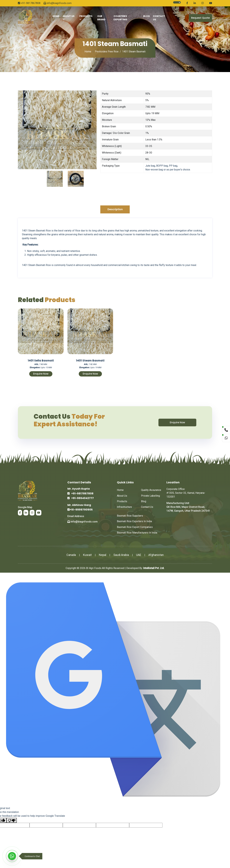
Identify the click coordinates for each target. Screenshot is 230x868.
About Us (69, 18)
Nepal (103, 555)
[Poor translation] (12, 820)
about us (122, 496)
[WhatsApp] (12, 856)
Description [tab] (115, 209)
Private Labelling (150, 496)
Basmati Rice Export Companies (135, 527)
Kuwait (87, 555)
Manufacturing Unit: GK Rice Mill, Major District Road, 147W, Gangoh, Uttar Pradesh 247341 (188, 507)
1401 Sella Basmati (41, 361)
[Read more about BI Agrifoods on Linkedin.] (195, 3)
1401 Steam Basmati (90, 361)
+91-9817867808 (29, 3)
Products (86, 18)
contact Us (159, 18)
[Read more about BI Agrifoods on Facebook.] (187, 3)
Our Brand (101, 18)
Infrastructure (124, 507)
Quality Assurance (151, 490)
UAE (139, 555)
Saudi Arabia (121, 555)
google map (25, 507)
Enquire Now (41, 374)
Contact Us (147, 507)
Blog (147, 16)
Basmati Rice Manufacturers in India (137, 533)
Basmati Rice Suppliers (130, 516)
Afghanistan (156, 555)
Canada (71, 555)
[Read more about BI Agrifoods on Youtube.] (211, 3)
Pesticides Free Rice (107, 52)
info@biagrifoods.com (58, 3)
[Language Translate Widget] (177, 2)
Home (56, 16)
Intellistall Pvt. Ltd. (154, 568)
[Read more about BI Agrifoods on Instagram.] (203, 3)
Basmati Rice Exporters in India (134, 521)
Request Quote (200, 18)
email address (76, 516)
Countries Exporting (120, 18)
